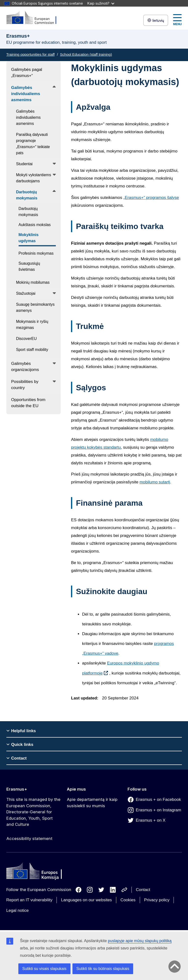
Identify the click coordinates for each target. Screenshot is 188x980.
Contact (143, 890)
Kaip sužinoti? (101, 3)
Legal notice (18, 910)
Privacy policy (157, 900)
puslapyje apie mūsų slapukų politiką (140, 941)
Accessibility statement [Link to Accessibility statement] (29, 838)
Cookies (128, 900)
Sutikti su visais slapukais (44, 969)
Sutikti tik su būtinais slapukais (103, 969)
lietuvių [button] (156, 20)
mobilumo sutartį (155, 482)
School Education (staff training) (86, 54)
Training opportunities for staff (31, 54)
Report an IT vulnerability (29, 900)
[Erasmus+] (35, 18)
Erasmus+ (17, 789)
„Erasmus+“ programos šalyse (151, 198)
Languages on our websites (86, 900)
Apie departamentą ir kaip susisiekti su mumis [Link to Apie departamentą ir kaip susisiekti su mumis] (92, 803)
